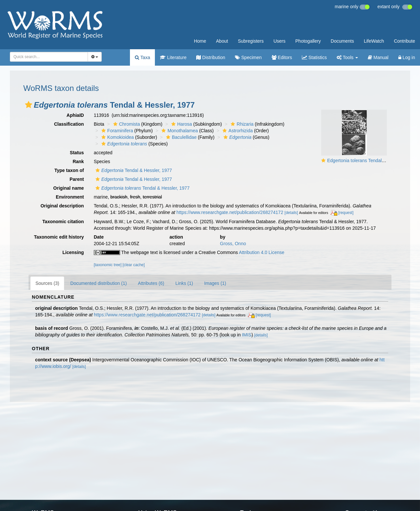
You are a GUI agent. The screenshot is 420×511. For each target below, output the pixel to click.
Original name (68, 188)
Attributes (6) (151, 283)
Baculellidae (181, 137)
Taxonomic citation (63, 222)
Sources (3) (47, 283)
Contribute (404, 41)
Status (77, 153)
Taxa (142, 57)
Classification (69, 124)
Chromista (126, 124)
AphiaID (75, 115)
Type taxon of (69, 170)
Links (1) (184, 283)
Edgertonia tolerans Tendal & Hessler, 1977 (371, 160)
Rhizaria (241, 124)
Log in (407, 57)
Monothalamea (179, 131)
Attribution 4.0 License (262, 252)
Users (279, 41)
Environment (70, 197)
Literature (173, 57)
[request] (346, 213)
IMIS (247, 335)
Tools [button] (347, 57)
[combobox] (49, 57)
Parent (77, 179)
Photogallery (308, 41)
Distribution (211, 57)
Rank (78, 161)
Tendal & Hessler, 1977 (133, 170)
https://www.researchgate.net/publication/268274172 (230, 212)
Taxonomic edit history (59, 237)
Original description (62, 206)
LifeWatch (374, 41)
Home (200, 41)
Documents (342, 41)
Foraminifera (116, 131)
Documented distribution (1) (98, 283)
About (222, 41)
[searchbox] (47, 57)
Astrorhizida (237, 131)
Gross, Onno (233, 244)
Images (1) (215, 283)
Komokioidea (117, 137)
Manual (378, 57)
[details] (291, 213)
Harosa (181, 124)
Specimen (248, 57)
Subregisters (251, 41)
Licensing (73, 252)
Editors (282, 57)
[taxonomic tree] (108, 265)
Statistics (314, 57)
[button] (29, 105)
